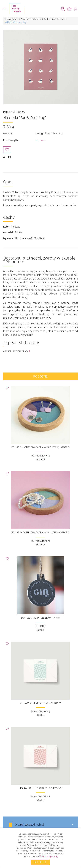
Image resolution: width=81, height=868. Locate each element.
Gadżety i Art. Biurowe (54, 19)
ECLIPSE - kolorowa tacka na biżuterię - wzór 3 (41, 447)
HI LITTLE (41, 626)
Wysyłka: (8, 134)
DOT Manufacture (41, 456)
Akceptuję (40, 862)
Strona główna (11, 19)
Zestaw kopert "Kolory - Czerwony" (40, 788)
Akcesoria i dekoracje (31, 19)
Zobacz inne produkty (17, 351)
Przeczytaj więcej (49, 856)
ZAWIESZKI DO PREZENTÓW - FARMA (40, 618)
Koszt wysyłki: (11, 140)
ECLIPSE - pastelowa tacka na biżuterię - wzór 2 (40, 533)
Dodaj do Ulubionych (7, 150)
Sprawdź (41, 140)
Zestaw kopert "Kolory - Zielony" (40, 703)
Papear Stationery (14, 112)
